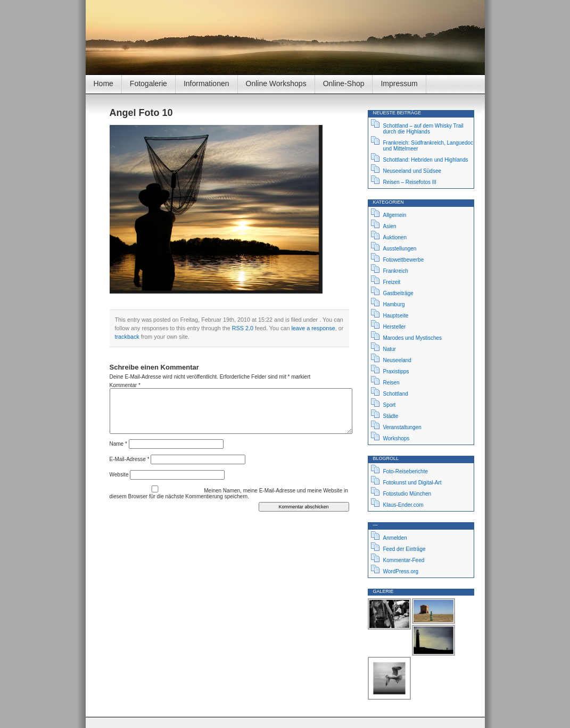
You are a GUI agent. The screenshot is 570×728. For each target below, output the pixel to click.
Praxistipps (396, 371)
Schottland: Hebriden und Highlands (426, 160)
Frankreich (396, 271)
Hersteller (395, 327)
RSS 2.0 (243, 328)
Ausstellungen (400, 249)
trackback (127, 337)
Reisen (391, 383)
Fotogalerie (148, 83)
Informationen (206, 83)
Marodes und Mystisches (413, 338)
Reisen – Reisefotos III (410, 182)
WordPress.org (401, 571)
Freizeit (392, 282)
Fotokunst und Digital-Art (412, 483)
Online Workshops (276, 83)
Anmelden (395, 538)
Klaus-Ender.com (403, 505)
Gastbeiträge (398, 293)
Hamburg (394, 304)
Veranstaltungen (402, 427)
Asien (390, 226)
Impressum (399, 83)
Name (118, 444)
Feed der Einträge (404, 549)
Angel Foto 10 (141, 113)
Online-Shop (344, 83)
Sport (390, 405)
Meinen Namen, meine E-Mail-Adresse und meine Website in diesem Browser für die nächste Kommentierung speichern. (229, 493)
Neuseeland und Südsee (412, 171)
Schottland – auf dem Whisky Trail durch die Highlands (423, 129)
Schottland (396, 394)
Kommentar (125, 385)
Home (104, 83)
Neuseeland (397, 360)
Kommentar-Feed (404, 560)
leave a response (313, 328)
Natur (390, 349)
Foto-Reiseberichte (406, 471)
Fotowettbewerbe (404, 260)
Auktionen (395, 237)
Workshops (396, 438)
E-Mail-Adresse (130, 459)
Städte (391, 416)
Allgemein (395, 215)
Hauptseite (396, 316)
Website (119, 475)
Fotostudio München (407, 494)
